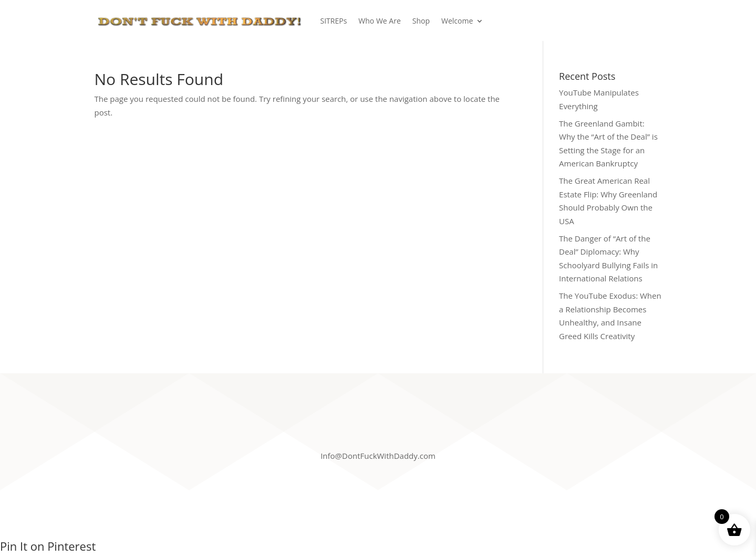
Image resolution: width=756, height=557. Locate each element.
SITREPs (334, 21)
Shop (421, 21)
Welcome (457, 21)
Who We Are (379, 21)
